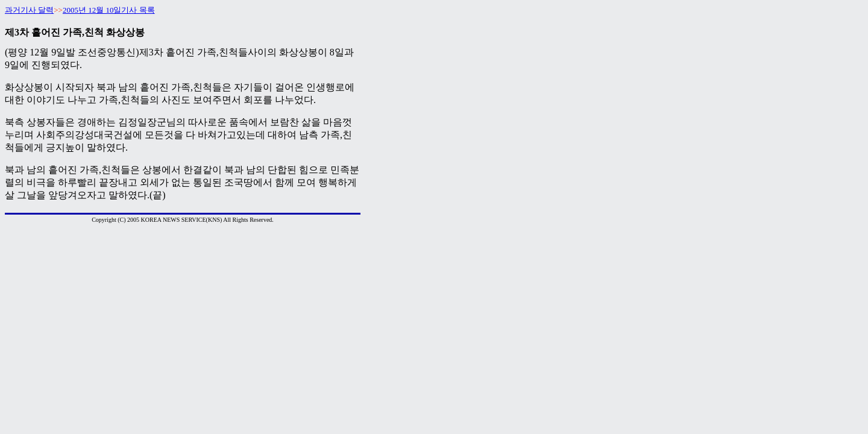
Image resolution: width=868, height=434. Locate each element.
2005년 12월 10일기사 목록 (109, 10)
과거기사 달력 (29, 10)
